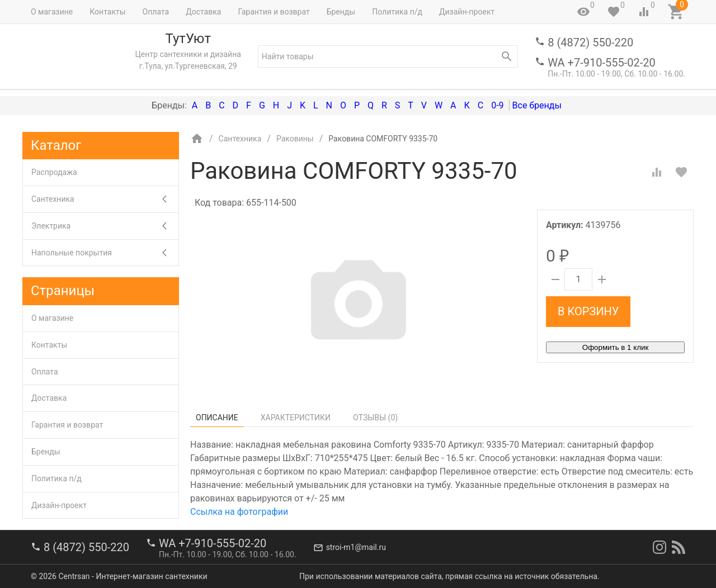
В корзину (588, 311)
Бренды (341, 12)
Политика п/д (397, 12)
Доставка (203, 12)
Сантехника (105, 199)
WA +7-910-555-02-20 (601, 63)
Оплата (156, 12)
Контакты (107, 12)
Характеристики (296, 418)
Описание (217, 418)
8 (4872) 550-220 (590, 42)
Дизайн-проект (467, 12)
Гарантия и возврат (274, 12)
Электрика (105, 226)
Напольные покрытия (105, 253)
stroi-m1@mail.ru (356, 547)
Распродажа (54, 172)
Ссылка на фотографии (239, 512)
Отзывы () (375, 418)
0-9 (497, 105)
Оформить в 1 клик (615, 347)
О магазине (52, 12)
